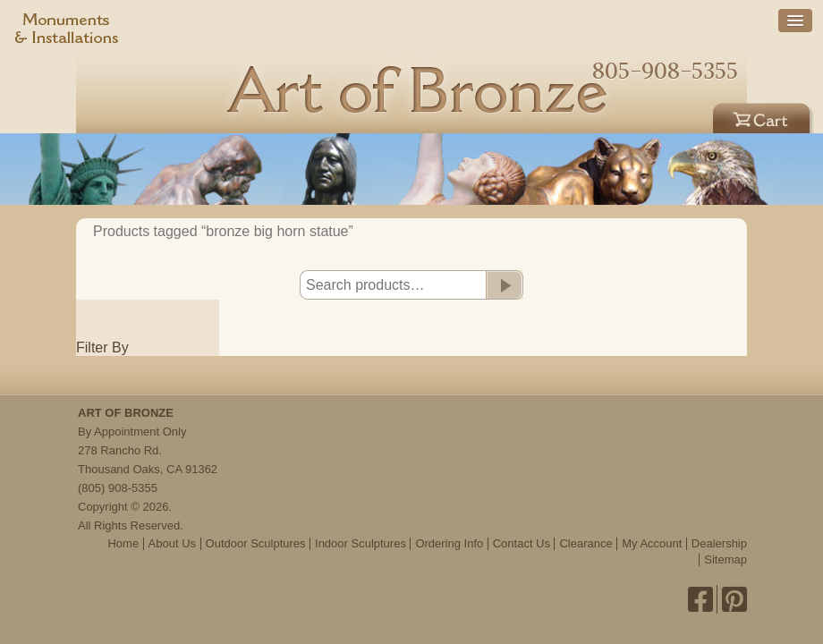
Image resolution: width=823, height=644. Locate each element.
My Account (652, 543)
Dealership (719, 543)
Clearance (585, 543)
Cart (764, 115)
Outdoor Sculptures (256, 543)
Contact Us (522, 543)
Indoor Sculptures (361, 543)
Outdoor (552, 115)
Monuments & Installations (67, 31)
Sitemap (725, 559)
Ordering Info (449, 543)
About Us (172, 543)
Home (123, 543)
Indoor (658, 115)
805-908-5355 (665, 71)
